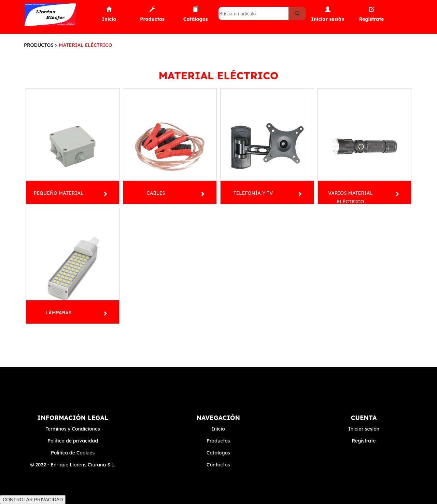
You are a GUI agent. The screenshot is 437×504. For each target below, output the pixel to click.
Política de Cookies (73, 453)
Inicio (218, 429)
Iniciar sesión (364, 429)
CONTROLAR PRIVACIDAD (33, 500)
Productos (218, 441)
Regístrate (364, 441)
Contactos (218, 465)
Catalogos (218, 453)
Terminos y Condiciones (73, 429)
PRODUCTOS (39, 45)
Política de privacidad (73, 441)
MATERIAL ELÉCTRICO (85, 45)
